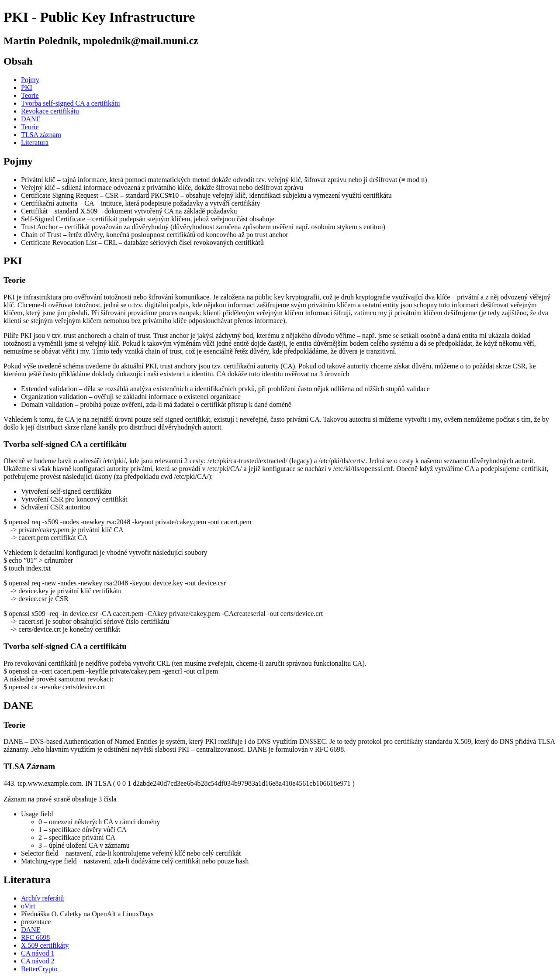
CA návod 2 (38, 961)
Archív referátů (42, 898)
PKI (27, 88)
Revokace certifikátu (50, 111)
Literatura (35, 143)
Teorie (30, 95)
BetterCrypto (39, 969)
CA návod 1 (38, 953)
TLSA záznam (41, 135)
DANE (31, 119)
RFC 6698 (35, 937)
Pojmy (30, 80)
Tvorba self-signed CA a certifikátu (71, 103)
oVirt (28, 906)
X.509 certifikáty (45, 945)
